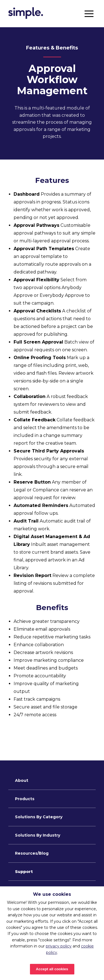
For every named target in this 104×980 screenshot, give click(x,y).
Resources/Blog (32, 853)
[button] (89, 14)
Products (25, 799)
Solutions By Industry (38, 835)
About (22, 780)
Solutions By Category (39, 817)
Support (24, 872)
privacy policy (59, 946)
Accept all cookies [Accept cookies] (52, 969)
